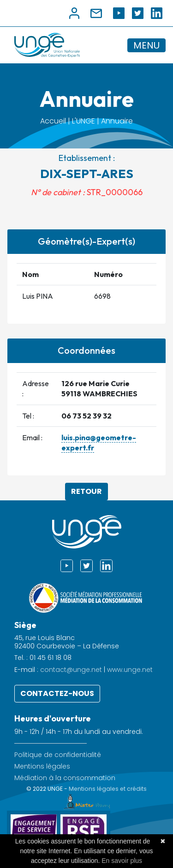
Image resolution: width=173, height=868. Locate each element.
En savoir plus (122, 861)
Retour (86, 491)
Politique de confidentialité (58, 755)
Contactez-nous (57, 693)
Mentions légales (42, 766)
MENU (146, 45)
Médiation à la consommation (65, 778)
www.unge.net (130, 670)
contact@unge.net (71, 670)
